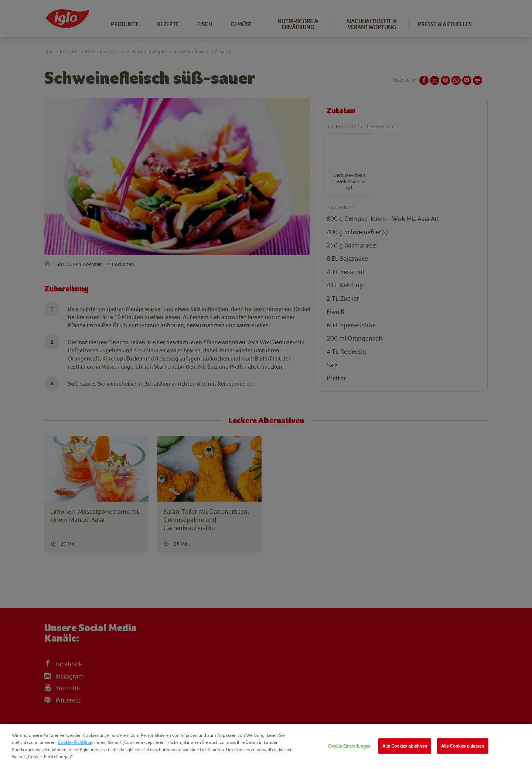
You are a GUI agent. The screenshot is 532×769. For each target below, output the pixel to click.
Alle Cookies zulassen (463, 746)
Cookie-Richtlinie (75, 742)
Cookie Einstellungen (349, 746)
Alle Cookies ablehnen (405, 746)
